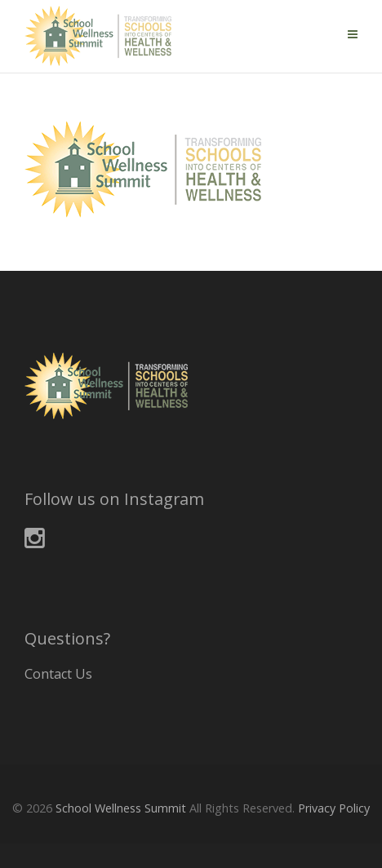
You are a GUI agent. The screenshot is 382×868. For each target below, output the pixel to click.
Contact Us (58, 674)
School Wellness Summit (121, 808)
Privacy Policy (334, 808)
